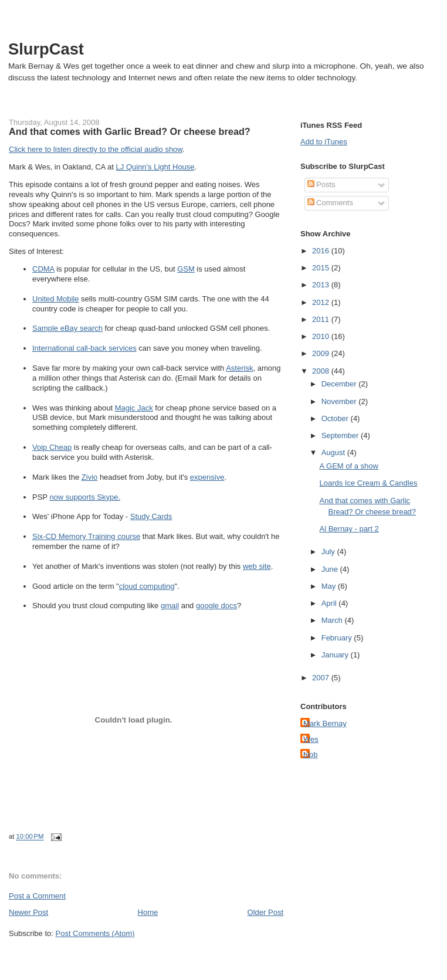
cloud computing (147, 586)
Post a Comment (37, 896)
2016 (322, 251)
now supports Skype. (85, 497)
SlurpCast (46, 49)
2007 (322, 678)
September (341, 435)
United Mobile (56, 299)
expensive (207, 477)
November (340, 401)
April (330, 603)
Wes (311, 739)
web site (257, 566)
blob (311, 755)
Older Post (265, 912)
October (336, 418)
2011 (322, 319)
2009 (322, 353)
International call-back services (84, 348)
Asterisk (239, 368)
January (336, 655)
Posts (321, 184)
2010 (322, 336)
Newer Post (28, 912)
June (331, 569)
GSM (186, 269)
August (334, 452)
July (329, 552)
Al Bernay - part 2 (349, 529)
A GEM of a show (348, 466)
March (333, 620)
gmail (170, 606)
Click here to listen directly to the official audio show (96, 149)
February (338, 638)
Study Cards (151, 516)
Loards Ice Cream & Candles (368, 483)
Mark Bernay (325, 723)
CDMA (43, 269)
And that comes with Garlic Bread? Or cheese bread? (130, 131)
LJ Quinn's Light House (155, 167)
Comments (330, 203)
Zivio (89, 477)
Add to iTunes (324, 142)
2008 (322, 371)
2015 (322, 268)
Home (148, 912)
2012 (322, 302)
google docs (216, 606)
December (340, 384)
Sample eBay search (67, 328)
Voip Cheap (52, 447)
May (330, 586)
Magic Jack (134, 408)
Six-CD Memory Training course (86, 536)
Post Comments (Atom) (95, 933)
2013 (322, 285)
